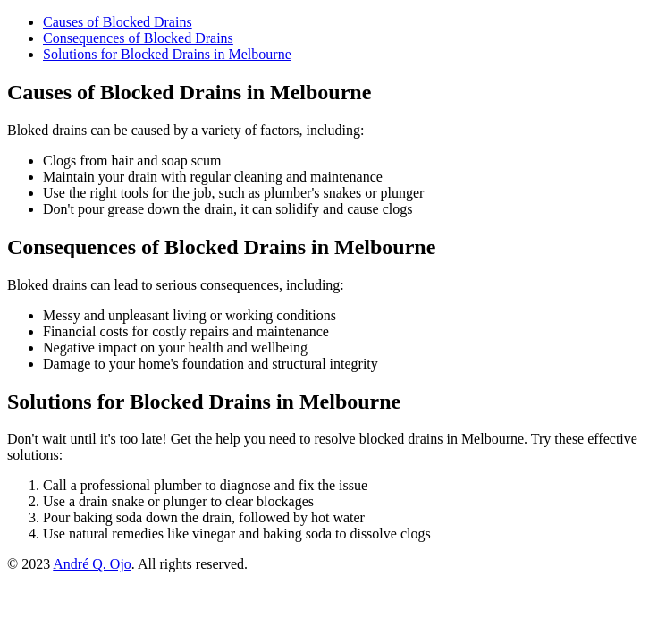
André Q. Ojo (92, 564)
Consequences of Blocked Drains (138, 38)
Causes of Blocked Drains (118, 22)
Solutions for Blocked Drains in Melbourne (167, 54)
